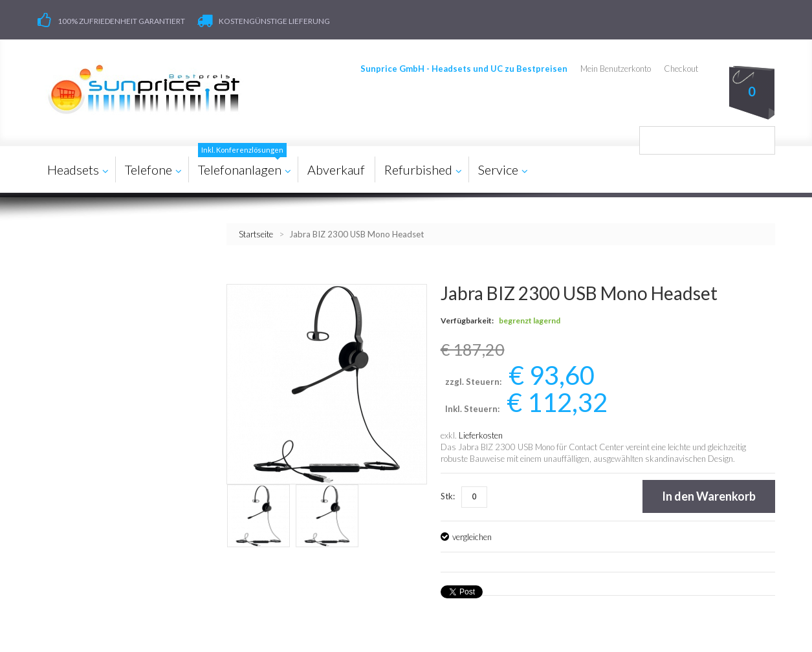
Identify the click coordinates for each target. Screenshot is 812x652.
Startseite (256, 234)
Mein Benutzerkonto (616, 69)
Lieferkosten (481, 435)
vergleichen (472, 536)
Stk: (448, 495)
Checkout (682, 69)
